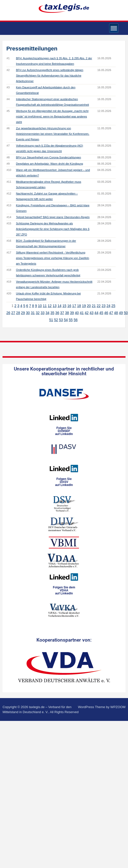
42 (87, 313)
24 (108, 306)
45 (101, 313)
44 (97, 313)
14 (60, 306)
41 (82, 313)
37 (62, 313)
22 (99, 306)
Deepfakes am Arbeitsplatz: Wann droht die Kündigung (49, 164)
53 (61, 320)
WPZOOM (118, 707)
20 (89, 306)
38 (67, 313)
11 (45, 306)
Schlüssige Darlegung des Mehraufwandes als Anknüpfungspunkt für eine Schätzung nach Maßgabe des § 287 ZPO (53, 229)
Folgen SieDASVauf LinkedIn (64, 482)
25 (113, 306)
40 (77, 313)
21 (94, 306)
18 (79, 306)
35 (52, 313)
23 (104, 306)
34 (48, 313)
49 (121, 313)
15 (64, 306)
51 (51, 320)
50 (126, 313)
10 (40, 306)
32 (38, 313)
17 (74, 306)
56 (76, 320)
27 (13, 313)
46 (106, 313)
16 (69, 306)
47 (111, 313)
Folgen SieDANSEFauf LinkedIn (64, 431)
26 (8, 313)
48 (116, 313)
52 (56, 320)
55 (71, 320)
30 (28, 313)
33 (42, 313)
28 (18, 313)
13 (55, 306)
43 (92, 313)
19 (84, 306)
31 (33, 313)
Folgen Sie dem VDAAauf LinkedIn (64, 590)
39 (72, 313)
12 (50, 306)
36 (57, 313)
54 (66, 320)
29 (23, 313)
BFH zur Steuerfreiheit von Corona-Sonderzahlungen (48, 157)
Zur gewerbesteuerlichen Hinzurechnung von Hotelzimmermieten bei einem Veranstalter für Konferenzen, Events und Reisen (53, 134)
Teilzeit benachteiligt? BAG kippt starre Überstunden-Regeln (53, 217)
